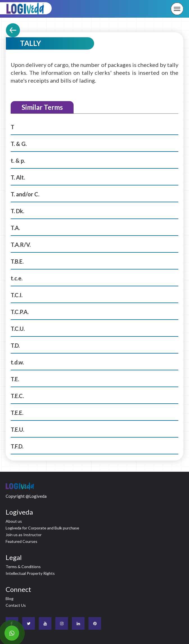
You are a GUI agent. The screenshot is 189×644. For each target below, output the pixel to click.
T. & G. (19, 144)
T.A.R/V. (21, 245)
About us (14, 521)
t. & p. (18, 161)
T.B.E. (17, 261)
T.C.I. (17, 295)
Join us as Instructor (24, 535)
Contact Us (16, 605)
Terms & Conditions (23, 567)
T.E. (15, 379)
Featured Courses (21, 541)
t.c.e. (17, 278)
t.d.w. (17, 362)
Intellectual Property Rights (30, 573)
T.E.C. (17, 396)
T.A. (15, 228)
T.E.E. (17, 413)
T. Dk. (17, 211)
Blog (10, 598)
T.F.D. (17, 446)
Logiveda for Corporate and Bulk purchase (42, 528)
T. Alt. (18, 177)
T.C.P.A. (20, 312)
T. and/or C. (25, 194)
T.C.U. (18, 329)
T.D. (15, 345)
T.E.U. (17, 429)
